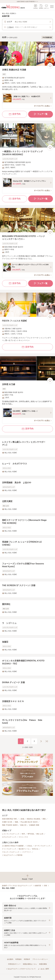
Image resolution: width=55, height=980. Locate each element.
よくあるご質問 (43, 969)
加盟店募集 (43, 964)
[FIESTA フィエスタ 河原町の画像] (27, 305)
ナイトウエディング (9, 849)
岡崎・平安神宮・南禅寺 (10, 825)
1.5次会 (29, 846)
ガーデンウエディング (42, 846)
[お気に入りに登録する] (50, 66)
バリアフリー (26, 852)
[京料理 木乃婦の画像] (27, 368)
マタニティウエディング (11, 852)
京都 (45, 886)
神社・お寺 (40, 834)
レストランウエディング (11, 834)
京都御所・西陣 (34, 825)
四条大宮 (23, 825)
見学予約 (15, 114)
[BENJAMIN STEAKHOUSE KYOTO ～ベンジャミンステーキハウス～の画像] (27, 220)
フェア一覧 (40, 114)
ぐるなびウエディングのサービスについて (21, 969)
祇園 (16, 822)
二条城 (22, 819)
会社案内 (10, 959)
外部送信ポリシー (14, 964)
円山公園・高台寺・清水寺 (29, 822)
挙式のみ (35, 849)
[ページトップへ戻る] (27, 877)
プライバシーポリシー (40, 959)
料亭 (23, 834)
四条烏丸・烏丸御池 (33, 819)
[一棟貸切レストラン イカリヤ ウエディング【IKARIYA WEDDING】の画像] (27, 136)
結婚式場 (38, 886)
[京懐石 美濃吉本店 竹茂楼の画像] (27, 54)
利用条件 (27, 959)
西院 (44, 819)
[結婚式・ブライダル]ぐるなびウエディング (17, 886)
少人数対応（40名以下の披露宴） (13, 846)
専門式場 (31, 834)
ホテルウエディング (9, 837)
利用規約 (19, 959)
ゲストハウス (23, 837)
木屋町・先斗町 (7, 822)
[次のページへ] (41, 741)
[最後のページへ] (47, 741)
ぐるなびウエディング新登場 (12, 855)
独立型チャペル (24, 849)
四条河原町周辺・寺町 (9, 819)
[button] (27, 908)
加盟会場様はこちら (30, 964)
